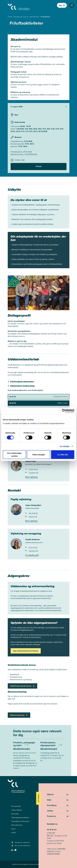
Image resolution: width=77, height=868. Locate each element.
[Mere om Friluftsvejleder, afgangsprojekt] (52, 753)
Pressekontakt (16, 806)
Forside (10, 17)
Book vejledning (31, 477)
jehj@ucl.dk (31, 517)
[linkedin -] (13, 851)
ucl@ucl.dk (51, 833)
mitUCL (14, 833)
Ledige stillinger (17, 810)
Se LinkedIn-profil (32, 555)
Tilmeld (39, 166)
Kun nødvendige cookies (14, 455)
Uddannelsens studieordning (22, 386)
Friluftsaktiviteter (45, 17)
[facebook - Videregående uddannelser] (13, 843)
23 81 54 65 (31, 470)
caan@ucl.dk (32, 551)
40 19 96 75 (31, 513)
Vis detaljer (65, 446)
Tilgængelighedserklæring (20, 818)
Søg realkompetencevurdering (26, 651)
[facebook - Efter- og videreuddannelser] (13, 846)
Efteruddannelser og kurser (21, 17)
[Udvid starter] (39, 107)
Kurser (13, 829)
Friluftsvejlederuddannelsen (22, 382)
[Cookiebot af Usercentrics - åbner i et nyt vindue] (64, 411)
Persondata (15, 814)
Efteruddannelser (35, 17)
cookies (34, 423)
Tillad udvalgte (38, 455)
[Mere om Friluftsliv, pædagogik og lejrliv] (25, 757)
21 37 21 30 (31, 548)
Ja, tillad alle (63, 455)
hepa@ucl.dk (32, 473)
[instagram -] (16, 851)
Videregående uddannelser (20, 821)
